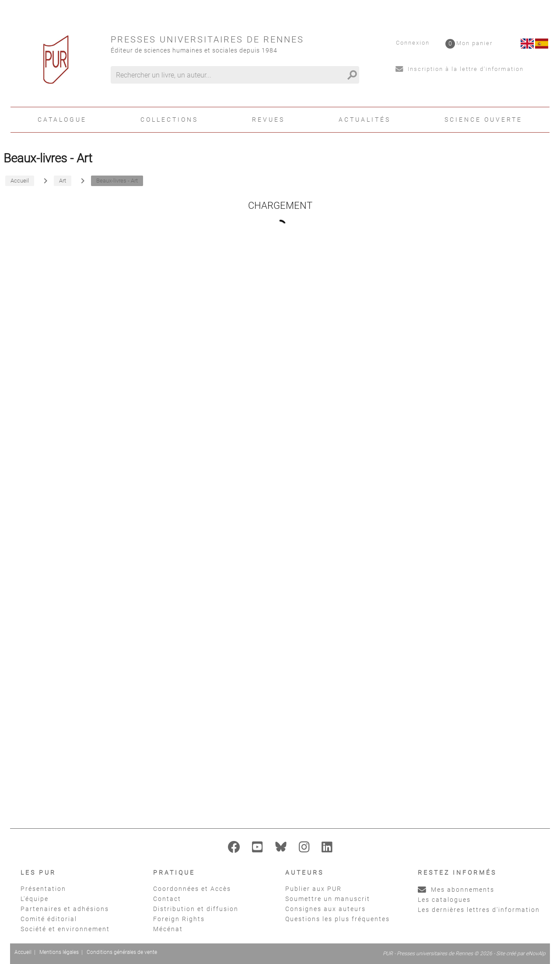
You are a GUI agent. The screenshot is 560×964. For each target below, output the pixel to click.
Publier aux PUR (313, 889)
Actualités (365, 120)
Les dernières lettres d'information (479, 910)
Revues (268, 120)
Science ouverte (483, 120)
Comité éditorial (49, 919)
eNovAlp (536, 953)
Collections (169, 120)
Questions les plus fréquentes (338, 919)
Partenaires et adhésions (65, 909)
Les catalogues (444, 900)
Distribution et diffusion (196, 909)
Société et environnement (65, 929)
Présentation (43, 889)
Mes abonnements (456, 890)
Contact (167, 899)
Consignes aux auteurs (325, 909)
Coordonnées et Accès (192, 889)
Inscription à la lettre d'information (460, 69)
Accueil (23, 952)
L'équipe (35, 899)
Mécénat (168, 929)
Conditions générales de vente (122, 952)
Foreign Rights (179, 919)
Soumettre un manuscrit (328, 899)
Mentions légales (59, 952)
